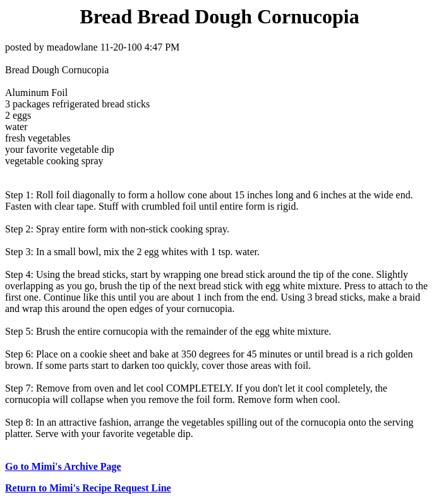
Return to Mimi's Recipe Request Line (88, 488)
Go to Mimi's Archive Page (63, 466)
